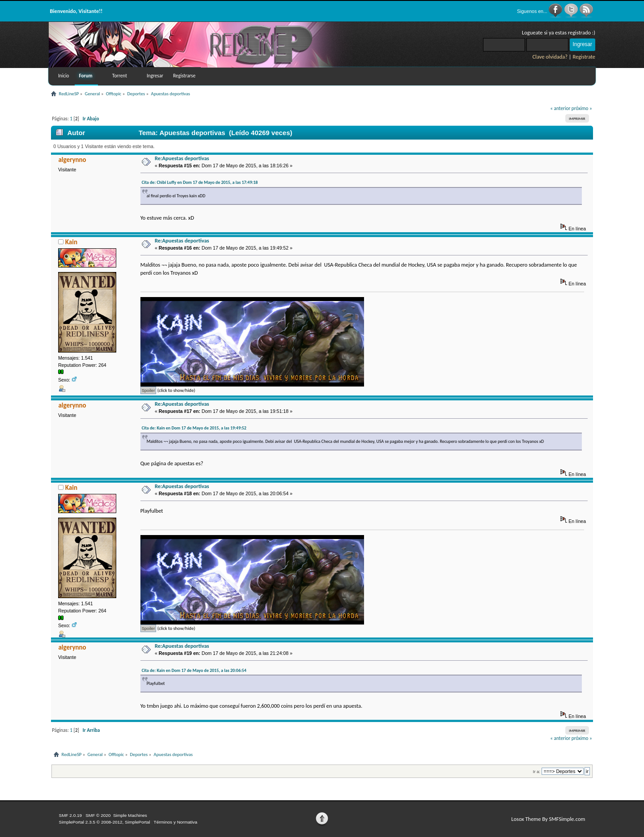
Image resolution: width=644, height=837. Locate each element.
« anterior (560, 108)
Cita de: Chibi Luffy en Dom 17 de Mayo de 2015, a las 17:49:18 (200, 182)
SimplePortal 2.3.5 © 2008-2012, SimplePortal (105, 822)
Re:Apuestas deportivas (182, 158)
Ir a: (537, 771)
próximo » (582, 108)
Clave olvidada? (550, 57)
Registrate (584, 57)
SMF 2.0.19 (71, 815)
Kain (71, 242)
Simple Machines (130, 815)
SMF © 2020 (98, 815)
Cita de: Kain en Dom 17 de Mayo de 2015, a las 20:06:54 (194, 670)
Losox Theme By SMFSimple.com (548, 819)
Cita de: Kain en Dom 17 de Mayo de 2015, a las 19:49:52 (194, 428)
